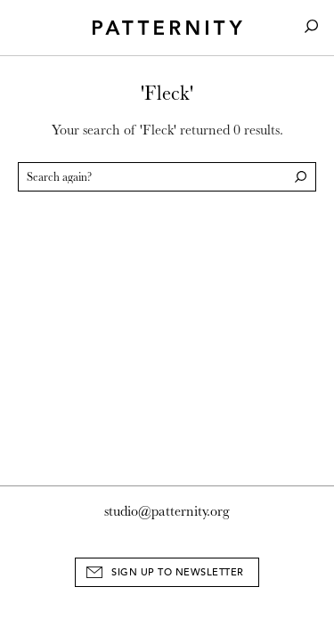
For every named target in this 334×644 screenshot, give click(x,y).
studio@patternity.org (167, 511)
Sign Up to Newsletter (178, 572)
